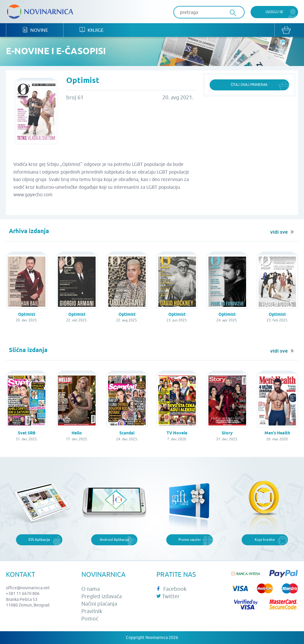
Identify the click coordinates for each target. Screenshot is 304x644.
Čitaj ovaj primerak (249, 85)
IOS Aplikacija (39, 539)
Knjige (92, 30)
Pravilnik (92, 611)
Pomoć (90, 619)
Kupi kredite (265, 539)
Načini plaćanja (99, 604)
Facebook (171, 589)
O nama (91, 589)
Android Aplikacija (114, 539)
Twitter (168, 596)
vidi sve (279, 232)
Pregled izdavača (102, 596)
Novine (35, 30)
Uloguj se (274, 12)
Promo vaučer (190, 539)
